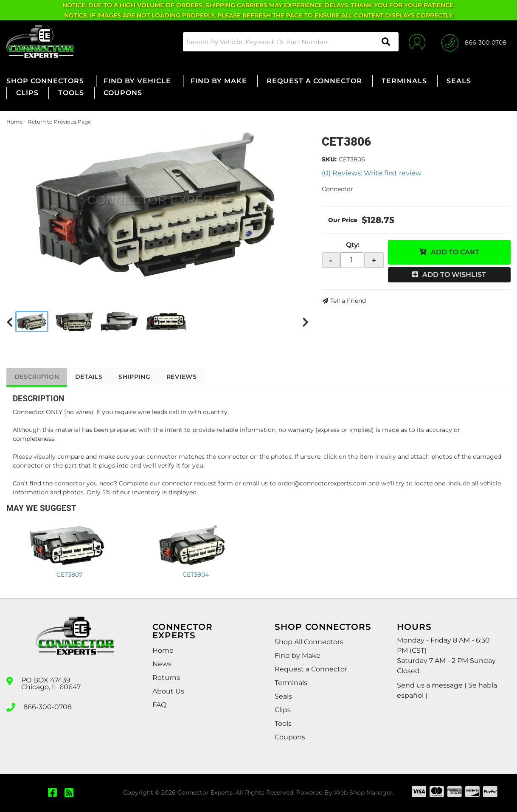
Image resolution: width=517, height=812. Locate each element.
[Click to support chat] (474, 42)
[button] (289, 42)
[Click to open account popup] (416, 42)
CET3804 (196, 575)
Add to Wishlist (454, 275)
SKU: (329, 159)
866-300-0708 (48, 707)
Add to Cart (455, 252)
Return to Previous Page (59, 122)
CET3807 (69, 575)
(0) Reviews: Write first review (372, 173)
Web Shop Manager (363, 792)
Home (14, 122)
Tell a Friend (348, 301)
